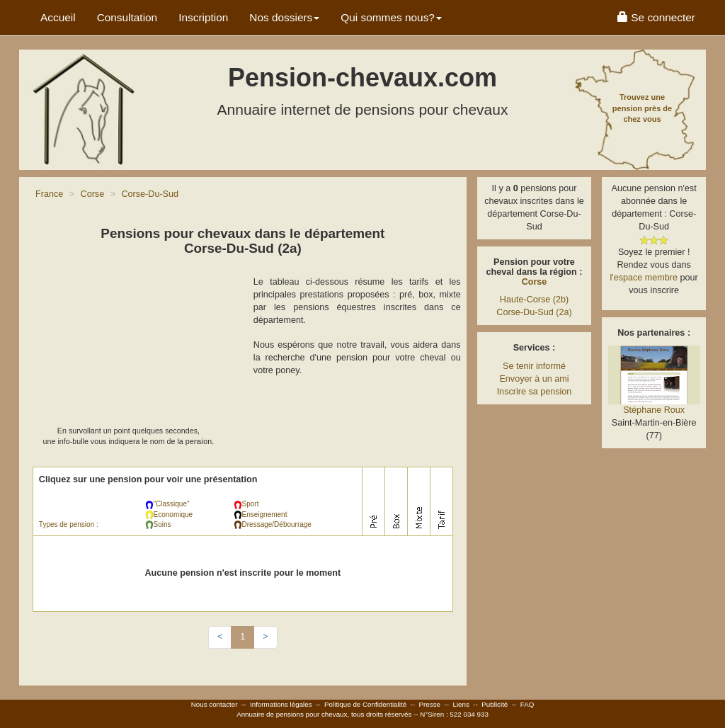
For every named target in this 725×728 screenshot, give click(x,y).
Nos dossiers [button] (284, 17)
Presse (430, 704)
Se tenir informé (534, 366)
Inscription (203, 17)
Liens (461, 704)
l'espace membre (644, 278)
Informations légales (281, 704)
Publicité (495, 704)
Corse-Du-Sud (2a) (534, 312)
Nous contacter (215, 704)
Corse (535, 282)
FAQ (527, 704)
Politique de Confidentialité (365, 704)
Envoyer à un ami (534, 379)
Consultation (127, 17)
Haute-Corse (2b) (534, 300)
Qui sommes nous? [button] (391, 17)
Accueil (58, 17)
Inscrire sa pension (535, 392)
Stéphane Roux (654, 410)
